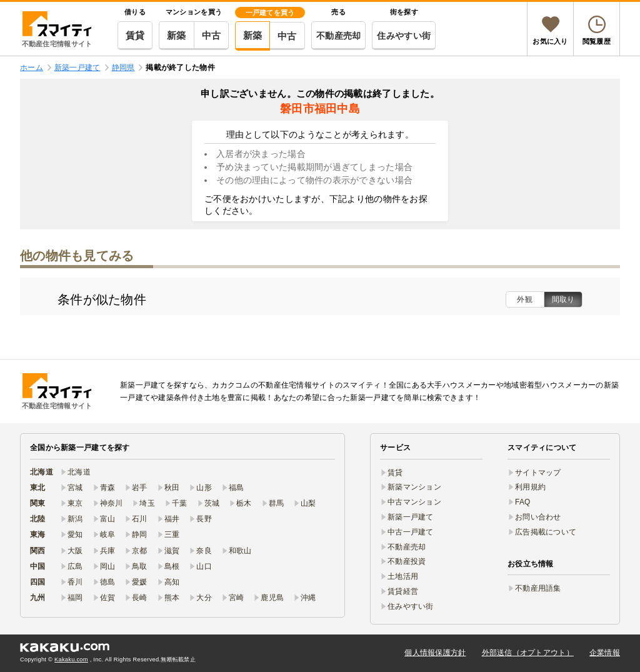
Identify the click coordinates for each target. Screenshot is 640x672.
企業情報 (605, 653)
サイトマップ (538, 473)
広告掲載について (546, 532)
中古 (212, 35)
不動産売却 (338, 36)
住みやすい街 (404, 36)
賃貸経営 (403, 591)
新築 (177, 35)
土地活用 (403, 576)
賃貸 (135, 35)
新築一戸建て (411, 517)
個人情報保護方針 (435, 653)
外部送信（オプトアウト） (528, 653)
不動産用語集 (538, 588)
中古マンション (414, 502)
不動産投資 (407, 561)
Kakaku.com (71, 659)
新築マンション (414, 487)
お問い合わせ (538, 517)
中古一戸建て (411, 532)
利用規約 (530, 487)
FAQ (523, 502)
